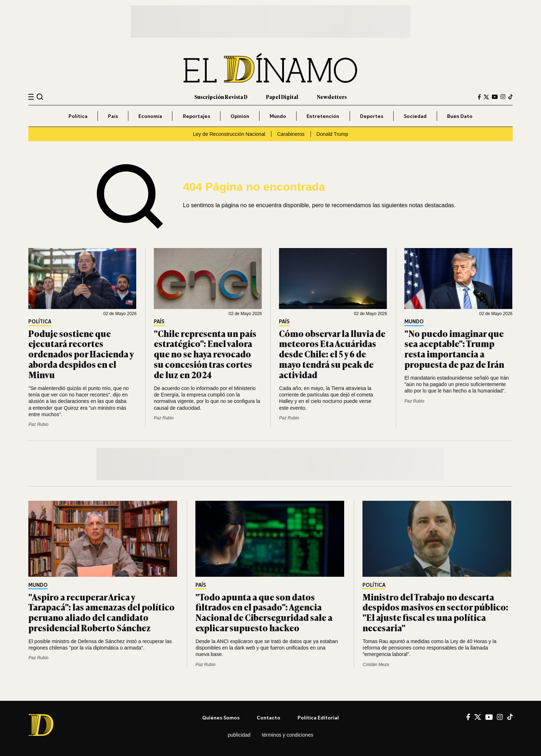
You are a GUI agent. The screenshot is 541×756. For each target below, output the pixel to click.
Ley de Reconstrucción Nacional (229, 134)
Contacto (269, 717)
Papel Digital (282, 97)
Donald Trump (332, 134)
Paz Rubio (38, 424)
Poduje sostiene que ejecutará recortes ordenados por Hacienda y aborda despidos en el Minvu (81, 354)
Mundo (278, 116)
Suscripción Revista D (221, 97)
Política (78, 116)
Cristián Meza (376, 665)
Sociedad (415, 116)
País (113, 116)
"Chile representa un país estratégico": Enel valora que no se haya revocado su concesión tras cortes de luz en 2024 (205, 354)
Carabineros (291, 134)
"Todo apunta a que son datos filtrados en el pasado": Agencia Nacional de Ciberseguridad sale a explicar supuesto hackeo (264, 612)
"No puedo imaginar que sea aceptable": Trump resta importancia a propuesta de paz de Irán (454, 349)
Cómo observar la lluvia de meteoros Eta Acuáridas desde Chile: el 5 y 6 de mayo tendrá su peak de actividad (332, 354)
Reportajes (196, 116)
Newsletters (332, 97)
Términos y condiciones (288, 735)
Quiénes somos (221, 717)
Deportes (372, 116)
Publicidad (239, 735)
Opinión (240, 116)
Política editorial (318, 717)
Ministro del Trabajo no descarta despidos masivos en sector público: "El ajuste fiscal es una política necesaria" (435, 612)
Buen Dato (460, 116)
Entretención (323, 116)
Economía (150, 116)
